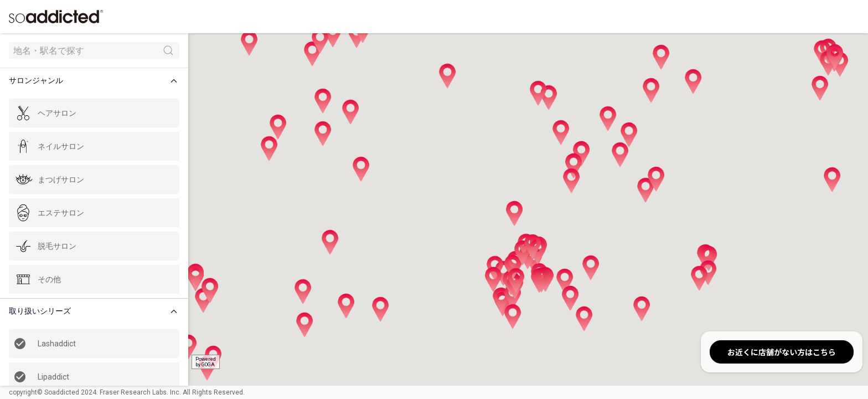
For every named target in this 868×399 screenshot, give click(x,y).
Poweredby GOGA (206, 362)
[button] (96, 81)
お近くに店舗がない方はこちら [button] (782, 352)
